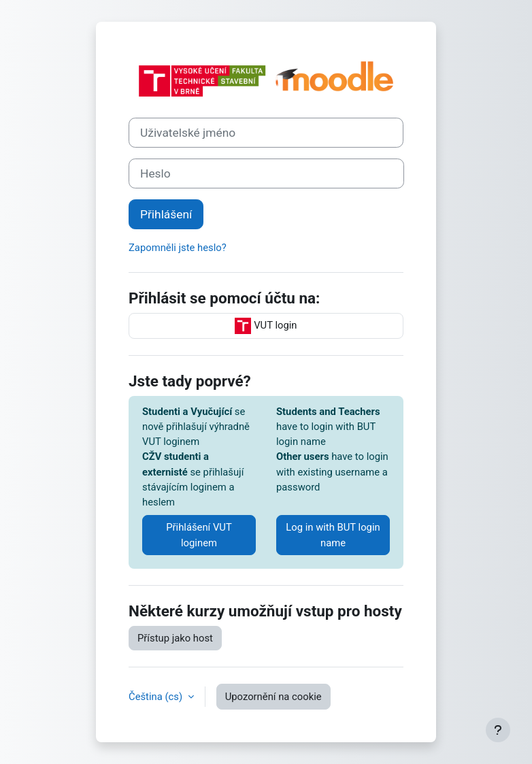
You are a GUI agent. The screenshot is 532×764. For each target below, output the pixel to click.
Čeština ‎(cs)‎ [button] (157, 697)
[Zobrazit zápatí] (498, 730)
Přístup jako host (175, 638)
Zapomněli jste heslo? (178, 248)
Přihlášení (166, 214)
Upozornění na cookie (273, 697)
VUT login (266, 326)
